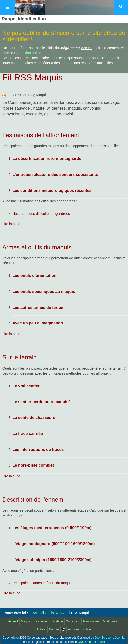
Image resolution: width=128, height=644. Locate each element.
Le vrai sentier (26, 386)
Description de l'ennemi (34, 499)
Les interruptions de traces (38, 449)
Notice (87, 629)
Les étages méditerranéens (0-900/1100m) (52, 528)
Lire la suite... (13, 224)
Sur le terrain (20, 357)
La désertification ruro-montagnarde (47, 159)
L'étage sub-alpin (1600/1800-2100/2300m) (52, 560)
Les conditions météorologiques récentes (52, 190)
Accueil (38, 613)
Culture (54, 629)
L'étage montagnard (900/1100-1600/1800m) (54, 544)
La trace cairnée (28, 433)
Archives (74, 629)
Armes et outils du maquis (37, 247)
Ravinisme (41, 621)
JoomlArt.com (104, 638)
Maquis (26, 621)
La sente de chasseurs (34, 418)
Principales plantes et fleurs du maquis (42, 583)
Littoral (42, 629)
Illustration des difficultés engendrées (41, 214)
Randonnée (91, 621)
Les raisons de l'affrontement (41, 135)
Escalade (57, 621)
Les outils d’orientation (34, 276)
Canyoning (73, 621)
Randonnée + (111, 621)
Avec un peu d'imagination (38, 323)
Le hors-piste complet (33, 465)
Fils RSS (55, 613)
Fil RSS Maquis (33, 77)
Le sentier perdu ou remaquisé (42, 402)
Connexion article (28, 53)
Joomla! (120, 638)
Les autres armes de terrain (39, 307)
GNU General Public (91, 642)
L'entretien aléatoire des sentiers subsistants (55, 174)
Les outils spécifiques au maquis (44, 291)
